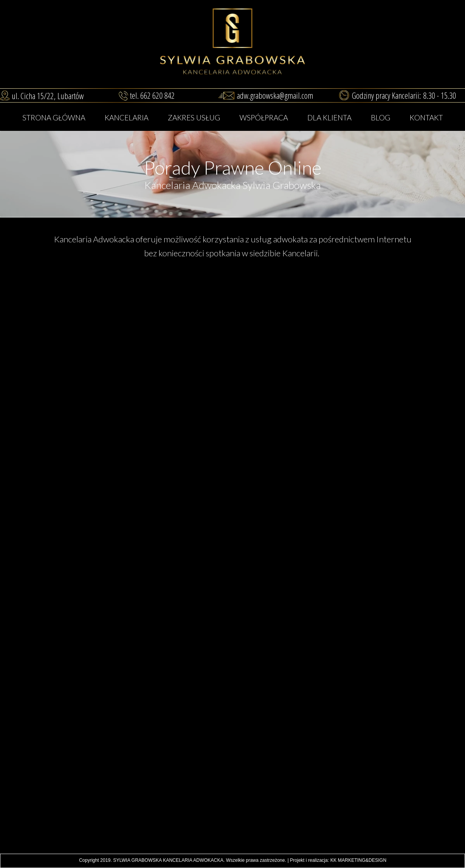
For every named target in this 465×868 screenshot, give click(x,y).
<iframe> (232, 798)
